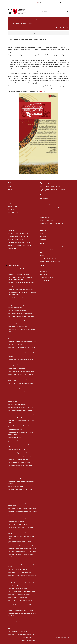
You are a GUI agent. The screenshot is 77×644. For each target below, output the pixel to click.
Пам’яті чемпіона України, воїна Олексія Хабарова (19, 460)
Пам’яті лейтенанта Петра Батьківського (17, 404)
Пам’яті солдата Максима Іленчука (15, 430)
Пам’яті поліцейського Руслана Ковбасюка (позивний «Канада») (22, 591)
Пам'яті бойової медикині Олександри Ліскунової (19, 495)
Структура (10, 189)
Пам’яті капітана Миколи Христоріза (16, 522)
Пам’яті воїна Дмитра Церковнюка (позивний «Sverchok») (21, 611)
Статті (41, 253)
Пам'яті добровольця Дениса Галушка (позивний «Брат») (20, 586)
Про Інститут (14, 19)
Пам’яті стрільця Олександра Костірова (16, 608)
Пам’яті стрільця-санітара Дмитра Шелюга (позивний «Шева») (22, 546)
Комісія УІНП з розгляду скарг (46, 220)
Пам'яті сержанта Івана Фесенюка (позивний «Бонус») (20, 300)
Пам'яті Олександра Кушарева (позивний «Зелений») (20, 572)
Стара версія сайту (56, 2)
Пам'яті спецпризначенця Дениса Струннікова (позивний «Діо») (22, 501)
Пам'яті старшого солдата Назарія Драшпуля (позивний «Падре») (22, 342)
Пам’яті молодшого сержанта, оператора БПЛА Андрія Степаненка (22, 551)
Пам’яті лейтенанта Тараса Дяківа (15, 486)
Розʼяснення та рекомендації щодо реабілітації (18, 236)
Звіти (9, 195)
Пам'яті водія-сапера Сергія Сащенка (16, 397)
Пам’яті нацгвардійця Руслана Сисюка (16, 418)
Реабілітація (51, 19)
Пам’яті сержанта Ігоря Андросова (15, 344)
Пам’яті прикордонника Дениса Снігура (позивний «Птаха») (21, 290)
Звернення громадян (44, 198)
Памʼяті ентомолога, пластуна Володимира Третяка (19, 394)
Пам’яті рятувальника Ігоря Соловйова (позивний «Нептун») (21, 303)
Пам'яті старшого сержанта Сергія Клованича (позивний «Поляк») (22, 511)
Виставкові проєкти (20, 33)
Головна (11, 33)
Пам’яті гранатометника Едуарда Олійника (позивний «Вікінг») (22, 508)
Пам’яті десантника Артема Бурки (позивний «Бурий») (20, 492)
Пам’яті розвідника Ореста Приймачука (17, 324)
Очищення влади (12, 210)
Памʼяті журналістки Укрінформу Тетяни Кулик (18, 449)
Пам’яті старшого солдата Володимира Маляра (18, 473)
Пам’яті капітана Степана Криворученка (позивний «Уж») (20, 407)
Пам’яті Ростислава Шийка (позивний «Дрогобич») (19, 462)
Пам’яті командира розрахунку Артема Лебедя (18, 621)
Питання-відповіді (12, 248)
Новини (41, 234)
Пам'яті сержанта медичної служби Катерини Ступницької (21, 415)
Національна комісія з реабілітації (15, 239)
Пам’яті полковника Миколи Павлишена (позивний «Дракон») (22, 479)
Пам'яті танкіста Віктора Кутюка (15, 437)
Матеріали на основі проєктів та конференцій (50, 261)
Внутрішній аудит (12, 204)
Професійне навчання (13, 213)
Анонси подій (43, 236)
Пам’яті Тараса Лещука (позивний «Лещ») (17, 310)
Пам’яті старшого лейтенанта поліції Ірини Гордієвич (20, 391)
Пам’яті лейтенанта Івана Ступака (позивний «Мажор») (20, 287)
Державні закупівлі (44, 213)
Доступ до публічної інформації (47, 201)
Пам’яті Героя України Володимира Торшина (18, 631)
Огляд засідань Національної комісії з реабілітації (19, 242)
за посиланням (61, 88)
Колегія (9, 198)
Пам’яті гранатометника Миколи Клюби (17, 624)
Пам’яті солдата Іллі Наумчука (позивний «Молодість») (20, 313)
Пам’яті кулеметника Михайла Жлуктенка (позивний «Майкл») (22, 559)
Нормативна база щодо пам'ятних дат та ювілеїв (51, 186)
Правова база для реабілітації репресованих (18, 234)
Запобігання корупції (13, 207)
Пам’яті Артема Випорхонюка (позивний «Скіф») (18, 334)
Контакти (31, 23)
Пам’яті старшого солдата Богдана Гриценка (17, 524)
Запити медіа (43, 239)
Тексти (12, 23)
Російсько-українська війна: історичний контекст (51, 250)
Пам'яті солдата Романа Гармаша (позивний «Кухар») (20, 388)
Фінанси (42, 226)
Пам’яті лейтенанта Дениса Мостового (16, 369)
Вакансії (10, 201)
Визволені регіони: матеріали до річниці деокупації (51, 247)
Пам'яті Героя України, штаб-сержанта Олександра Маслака (21, 634)
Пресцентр (60, 19)
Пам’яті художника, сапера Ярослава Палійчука (18, 321)
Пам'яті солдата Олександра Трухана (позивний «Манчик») (21, 371)
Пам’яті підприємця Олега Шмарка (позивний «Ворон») (20, 476)
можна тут (41, 91)
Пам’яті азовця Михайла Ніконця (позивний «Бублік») (20, 489)
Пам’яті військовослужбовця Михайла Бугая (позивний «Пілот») (22, 272)
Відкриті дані (43, 210)
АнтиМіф (42, 255)
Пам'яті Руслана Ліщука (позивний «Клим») (17, 327)
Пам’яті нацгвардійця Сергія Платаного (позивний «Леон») (21, 352)
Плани (9, 192)
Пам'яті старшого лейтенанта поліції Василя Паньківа (20, 457)
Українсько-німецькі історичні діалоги (48, 258)
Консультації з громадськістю (46, 204)
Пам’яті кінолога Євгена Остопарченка (16, 498)
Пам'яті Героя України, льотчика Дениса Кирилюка (19, 594)
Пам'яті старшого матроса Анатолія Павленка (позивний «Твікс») (22, 549)
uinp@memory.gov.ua (48, 278)
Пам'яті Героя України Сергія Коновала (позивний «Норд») (21, 583)
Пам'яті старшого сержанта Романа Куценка (18, 589)
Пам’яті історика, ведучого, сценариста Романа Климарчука (21, 519)
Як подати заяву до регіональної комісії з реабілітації (20, 245)
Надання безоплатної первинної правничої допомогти (52, 223)
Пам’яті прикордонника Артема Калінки (17, 580)
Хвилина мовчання (21, 23)
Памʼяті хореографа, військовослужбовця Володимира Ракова (22, 297)
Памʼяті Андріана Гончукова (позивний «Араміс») (19, 275)
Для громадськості (41, 19)
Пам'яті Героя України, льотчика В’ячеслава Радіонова (20, 470)
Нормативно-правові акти (26, 19)
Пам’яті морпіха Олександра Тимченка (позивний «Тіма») (20, 605)
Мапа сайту (66, 2)
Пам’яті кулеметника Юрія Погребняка (16, 618)
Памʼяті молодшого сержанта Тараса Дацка (17, 597)
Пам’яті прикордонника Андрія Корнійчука (17, 569)
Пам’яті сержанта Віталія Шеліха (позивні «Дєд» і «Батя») (20, 562)
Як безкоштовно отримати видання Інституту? (50, 207)
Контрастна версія (64, 4)
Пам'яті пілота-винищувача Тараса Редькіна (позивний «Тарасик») (22, 269)
